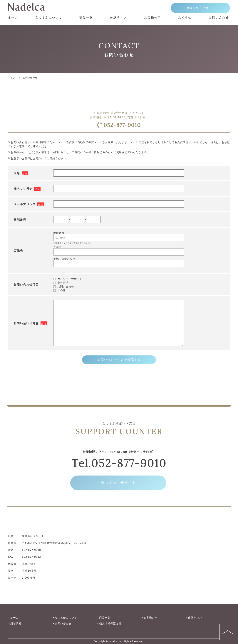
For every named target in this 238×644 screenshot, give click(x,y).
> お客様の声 (149, 617)
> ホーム (13, 617)
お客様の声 (152, 18)
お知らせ (185, 18)
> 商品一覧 (104, 617)
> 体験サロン (194, 617)
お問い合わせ (219, 18)
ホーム (13, 18)
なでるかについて (49, 18)
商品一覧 (86, 18)
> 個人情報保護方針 (109, 623)
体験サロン (118, 18)
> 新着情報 (15, 623)
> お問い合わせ (62, 623)
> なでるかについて (65, 617)
